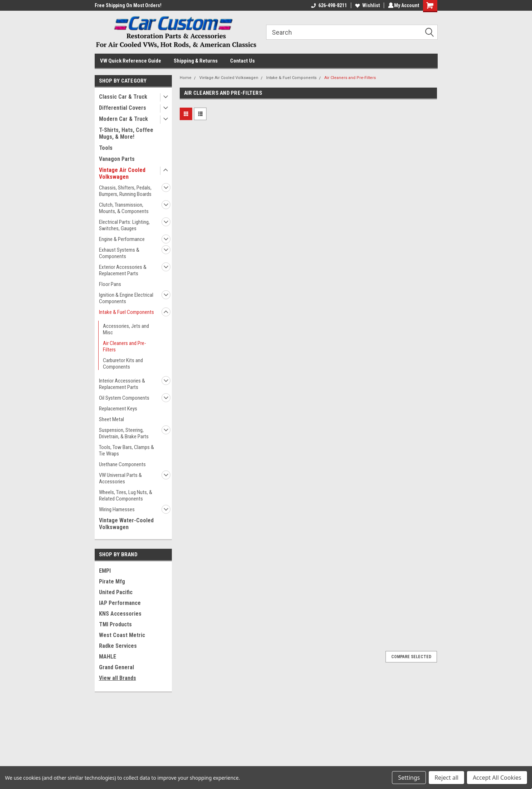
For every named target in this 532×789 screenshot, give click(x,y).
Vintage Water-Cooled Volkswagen (126, 524)
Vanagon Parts (117, 159)
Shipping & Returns (196, 61)
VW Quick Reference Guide (131, 61)
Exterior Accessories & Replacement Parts (123, 270)
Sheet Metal (111, 419)
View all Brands (118, 678)
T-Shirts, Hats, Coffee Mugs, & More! (126, 133)
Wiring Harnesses (117, 509)
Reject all (446, 778)
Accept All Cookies (497, 778)
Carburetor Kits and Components (123, 364)
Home (186, 78)
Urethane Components (122, 464)
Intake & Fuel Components (126, 312)
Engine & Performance (122, 239)
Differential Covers (123, 108)
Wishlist (366, 5)
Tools (106, 148)
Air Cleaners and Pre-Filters (125, 346)
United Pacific (116, 592)
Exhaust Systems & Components (119, 253)
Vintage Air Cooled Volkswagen (122, 173)
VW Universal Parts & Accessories (120, 478)
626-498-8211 (328, 5)
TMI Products (115, 624)
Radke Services (118, 646)
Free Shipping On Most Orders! (128, 5)
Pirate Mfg (112, 581)
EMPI (105, 571)
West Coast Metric (122, 635)
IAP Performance (120, 603)
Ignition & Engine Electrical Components (126, 298)
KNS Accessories (120, 614)
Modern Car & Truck (123, 119)
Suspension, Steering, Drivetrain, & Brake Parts (124, 433)
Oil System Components (124, 398)
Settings (409, 778)
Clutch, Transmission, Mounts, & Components (124, 208)
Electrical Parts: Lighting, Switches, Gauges (124, 225)
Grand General (116, 667)
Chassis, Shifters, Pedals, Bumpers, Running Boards (125, 191)
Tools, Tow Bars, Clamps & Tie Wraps (126, 450)
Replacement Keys (118, 409)
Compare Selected (411, 657)
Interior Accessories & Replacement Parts (122, 384)
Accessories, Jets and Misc (126, 329)
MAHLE (108, 657)
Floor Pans (110, 284)
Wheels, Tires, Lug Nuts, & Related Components (126, 495)
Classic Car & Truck (123, 97)
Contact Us (242, 61)
